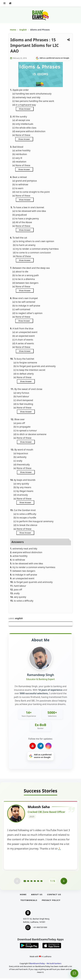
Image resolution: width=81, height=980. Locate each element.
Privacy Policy (51, 902)
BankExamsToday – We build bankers (46, 965)
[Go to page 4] (35, 882)
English (23, 30)
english (19, 618)
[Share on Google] (53, 58)
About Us (37, 896)
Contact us (54, 896)
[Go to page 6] (41, 882)
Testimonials (29, 902)
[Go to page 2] (28, 882)
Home (13, 30)
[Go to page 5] (38, 882)
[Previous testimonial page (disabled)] (17, 882)
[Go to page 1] (25, 882)
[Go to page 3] (31, 882)
